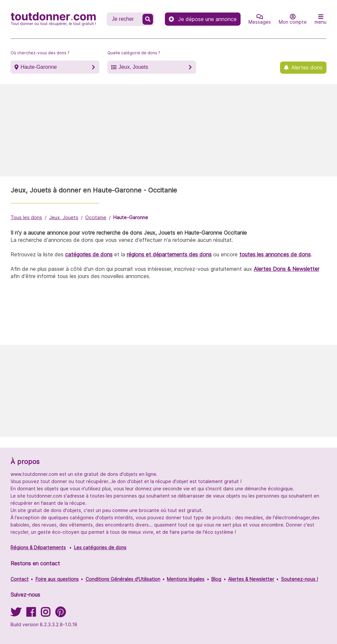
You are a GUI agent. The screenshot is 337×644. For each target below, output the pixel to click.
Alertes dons (307, 67)
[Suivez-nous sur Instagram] (45, 614)
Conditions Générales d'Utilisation (123, 579)
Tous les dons (26, 217)
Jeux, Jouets (133, 67)
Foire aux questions (57, 579)
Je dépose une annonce (203, 19)
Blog (216, 579)
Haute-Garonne (39, 67)
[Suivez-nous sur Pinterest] (60, 614)
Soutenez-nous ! (299, 579)
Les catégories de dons (100, 547)
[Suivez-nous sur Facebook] (31, 614)
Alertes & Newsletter (251, 579)
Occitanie (96, 217)
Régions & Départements (38, 547)
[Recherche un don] (125, 19)
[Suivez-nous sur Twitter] (16, 614)
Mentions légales (186, 579)
